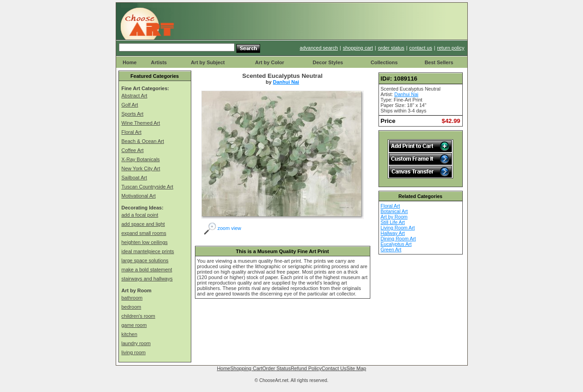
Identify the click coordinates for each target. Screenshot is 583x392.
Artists (159, 62)
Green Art (391, 249)
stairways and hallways (147, 279)
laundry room (136, 343)
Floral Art (132, 132)
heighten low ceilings (145, 242)
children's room (138, 316)
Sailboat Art (134, 178)
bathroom (132, 298)
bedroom (131, 307)
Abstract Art (135, 96)
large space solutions (145, 260)
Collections (384, 62)
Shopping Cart (246, 368)
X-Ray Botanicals (141, 159)
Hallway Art (393, 233)
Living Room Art (398, 228)
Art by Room (394, 217)
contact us (421, 48)
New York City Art (141, 168)
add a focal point (140, 215)
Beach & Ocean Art (143, 141)
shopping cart (358, 48)
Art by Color (270, 62)
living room (134, 352)
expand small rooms (144, 233)
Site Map (356, 368)
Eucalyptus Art (396, 244)
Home (130, 62)
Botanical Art (394, 211)
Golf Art (130, 105)
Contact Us (334, 368)
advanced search (319, 48)
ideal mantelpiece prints (148, 251)
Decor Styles (328, 62)
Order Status (276, 368)
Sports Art (133, 114)
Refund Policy (306, 368)
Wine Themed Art (141, 123)
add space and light (143, 224)
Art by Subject (208, 62)
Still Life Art (393, 222)
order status (391, 48)
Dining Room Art (399, 239)
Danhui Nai (286, 82)
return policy (451, 48)
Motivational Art (139, 196)
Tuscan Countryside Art (148, 187)
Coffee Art (133, 150)
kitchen (130, 334)
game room (134, 325)
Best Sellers (439, 62)
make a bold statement (147, 270)
